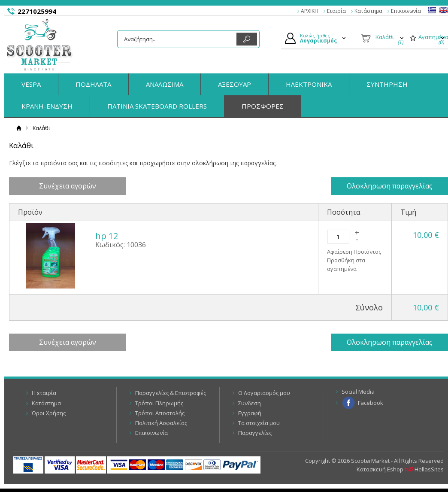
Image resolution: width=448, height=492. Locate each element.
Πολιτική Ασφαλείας (161, 423)
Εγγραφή (250, 413)
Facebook (371, 403)
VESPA (31, 84)
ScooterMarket (40, 45)
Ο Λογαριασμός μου (264, 393)
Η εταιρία (44, 393)
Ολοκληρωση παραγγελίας (392, 186)
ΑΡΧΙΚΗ (310, 11)
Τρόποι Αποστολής (160, 413)
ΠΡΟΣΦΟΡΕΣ (263, 106)
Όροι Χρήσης (49, 413)
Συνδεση (250, 403)
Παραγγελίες (255, 433)
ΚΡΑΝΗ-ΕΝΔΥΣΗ (47, 106)
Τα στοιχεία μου (259, 423)
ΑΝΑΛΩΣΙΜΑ (165, 84)
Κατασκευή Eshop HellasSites (400, 469)
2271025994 (37, 11)
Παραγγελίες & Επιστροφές (171, 393)
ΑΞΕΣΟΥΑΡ (235, 84)
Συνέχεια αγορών (65, 186)
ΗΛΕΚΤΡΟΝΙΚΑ (309, 84)
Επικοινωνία (406, 11)
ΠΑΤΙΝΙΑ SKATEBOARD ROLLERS (157, 106)
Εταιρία (336, 11)
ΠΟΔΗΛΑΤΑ (93, 84)
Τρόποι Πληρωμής (159, 403)
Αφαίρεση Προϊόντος (354, 252)
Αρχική (19, 128)
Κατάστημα (368, 11)
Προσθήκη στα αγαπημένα (346, 265)
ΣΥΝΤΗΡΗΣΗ (387, 84)
